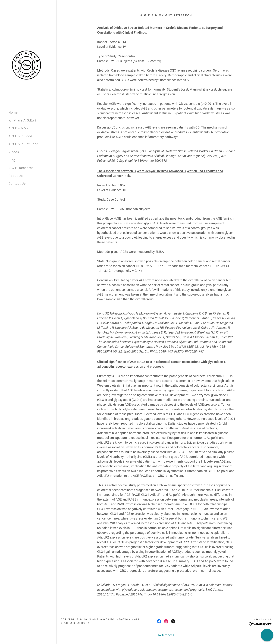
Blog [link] (12, 160)
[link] (26, 65)
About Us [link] (16, 176)
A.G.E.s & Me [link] (19, 128)
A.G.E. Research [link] (21, 168)
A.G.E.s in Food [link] (20, 136)
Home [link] (13, 112)
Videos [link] (14, 152)
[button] (267, 635)
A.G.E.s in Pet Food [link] (23, 144)
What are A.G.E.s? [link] (23, 120)
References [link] (166, 635)
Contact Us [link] (17, 184)
